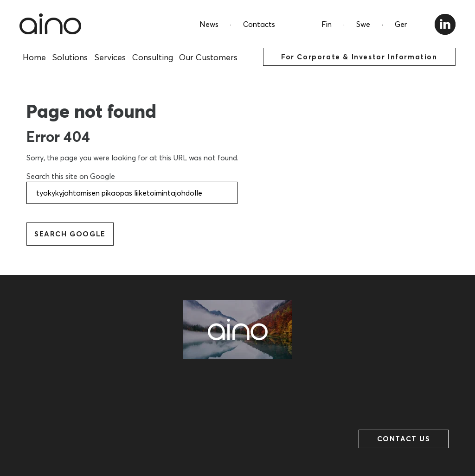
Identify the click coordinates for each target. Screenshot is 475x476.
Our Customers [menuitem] (208, 57)
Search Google (70, 234)
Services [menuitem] (110, 57)
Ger (401, 24)
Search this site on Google (71, 176)
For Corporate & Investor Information (359, 57)
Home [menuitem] (34, 57)
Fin (327, 24)
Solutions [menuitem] (70, 57)
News (209, 24)
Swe (363, 24)
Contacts (259, 24)
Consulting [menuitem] (153, 57)
